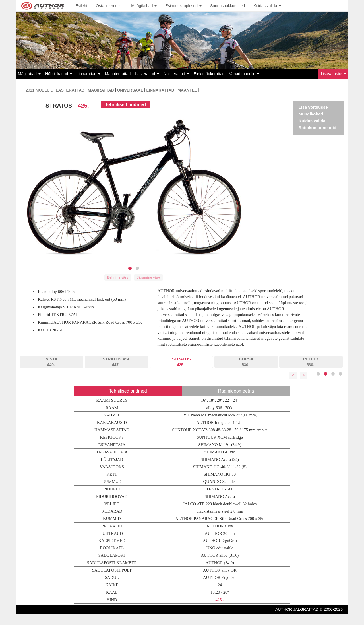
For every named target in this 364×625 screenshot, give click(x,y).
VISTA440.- (52, 362)
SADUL (112, 577)
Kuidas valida (267, 6)
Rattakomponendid (318, 128)
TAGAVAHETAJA (112, 452)
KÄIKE (112, 585)
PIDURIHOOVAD (112, 496)
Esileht (81, 6)
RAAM (112, 408)
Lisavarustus (333, 74)
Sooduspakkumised (227, 6)
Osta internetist (109, 6)
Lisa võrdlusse (313, 107)
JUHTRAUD (112, 533)
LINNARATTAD (160, 90)
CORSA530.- (246, 362)
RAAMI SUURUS (112, 400)
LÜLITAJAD (112, 459)
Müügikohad (144, 6)
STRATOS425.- (181, 362)
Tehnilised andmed (125, 105)
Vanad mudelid (244, 74)
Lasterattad (147, 74)
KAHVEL (112, 415)
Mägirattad (29, 74)
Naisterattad (176, 74)
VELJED (112, 504)
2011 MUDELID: (40, 90)
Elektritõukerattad (209, 74)
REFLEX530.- (311, 362)
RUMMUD (112, 482)
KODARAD (112, 511)
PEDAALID (112, 526)
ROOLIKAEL (112, 548)
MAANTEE (187, 90)
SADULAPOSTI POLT (112, 570)
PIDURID (112, 489)
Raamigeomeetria (236, 391)
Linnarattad (88, 74)
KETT (112, 474)
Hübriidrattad (59, 74)
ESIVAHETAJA (112, 445)
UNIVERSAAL (130, 90)
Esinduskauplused (183, 6)
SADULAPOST (112, 555)
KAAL (112, 592)
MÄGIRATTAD (101, 90)
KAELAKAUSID (112, 422)
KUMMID (112, 519)
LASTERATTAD (70, 90)
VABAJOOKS (112, 467)
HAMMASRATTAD (112, 430)
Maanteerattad (118, 74)
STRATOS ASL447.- (116, 362)
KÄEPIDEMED (112, 541)
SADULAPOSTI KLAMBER (112, 563)
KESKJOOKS (112, 437)
